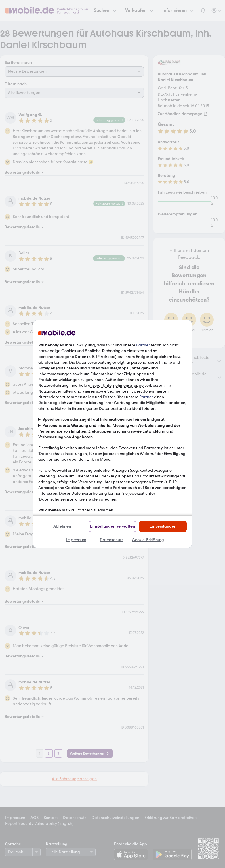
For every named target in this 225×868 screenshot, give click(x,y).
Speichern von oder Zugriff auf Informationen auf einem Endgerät (104, 419)
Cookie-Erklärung (148, 540)
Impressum (76, 540)
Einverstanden (163, 526)
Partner (143, 345)
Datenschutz (111, 540)
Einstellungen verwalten (112, 526)
